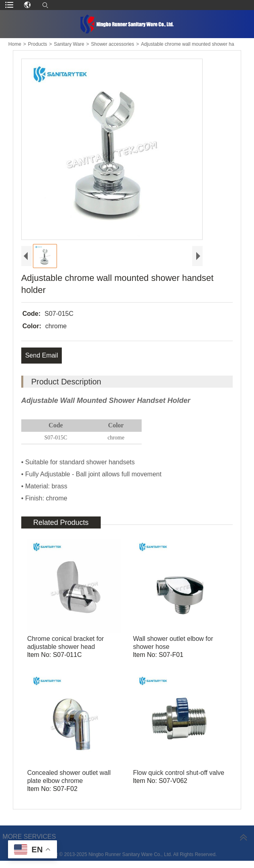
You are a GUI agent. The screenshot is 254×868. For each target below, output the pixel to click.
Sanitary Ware (69, 44)
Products (38, 44)
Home (15, 44)
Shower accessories (113, 44)
